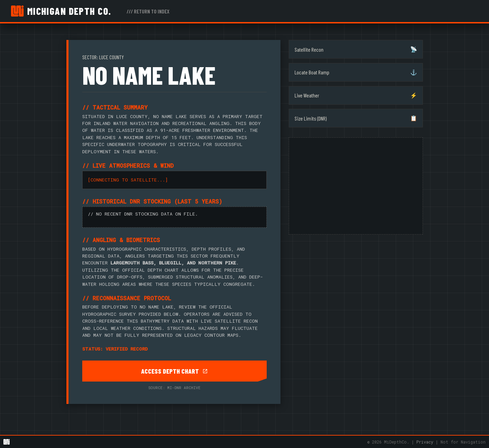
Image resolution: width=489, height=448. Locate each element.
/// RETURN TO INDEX (148, 11)
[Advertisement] (356, 186)
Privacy (425, 442)
